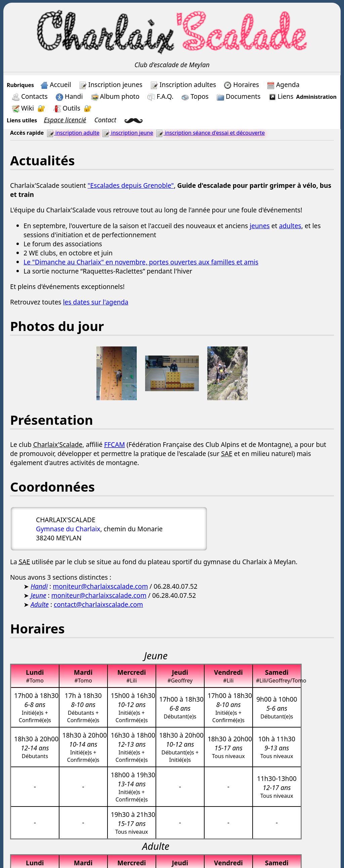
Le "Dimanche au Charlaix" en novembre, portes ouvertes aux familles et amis (141, 262)
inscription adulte (73, 133)
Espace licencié (65, 120)
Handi (39, 586)
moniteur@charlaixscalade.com (100, 586)
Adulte (40, 604)
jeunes (260, 226)
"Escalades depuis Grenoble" (131, 185)
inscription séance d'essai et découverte (210, 133)
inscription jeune (128, 133)
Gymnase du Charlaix (68, 529)
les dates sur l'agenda (96, 302)
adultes (290, 226)
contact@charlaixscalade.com (98, 604)
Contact (105, 120)
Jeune (38, 595)
